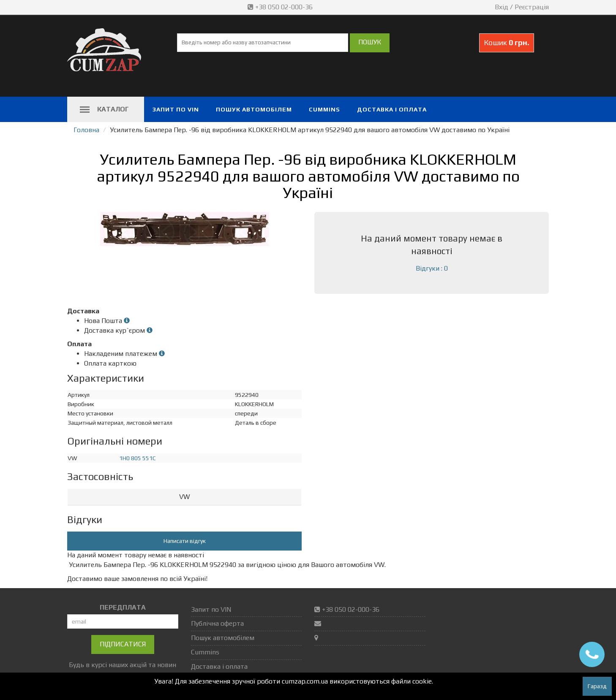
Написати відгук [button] (185, 541)
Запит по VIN (176, 109)
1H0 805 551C (138, 458)
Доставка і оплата (392, 109)
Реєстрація (532, 7)
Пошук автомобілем (254, 109)
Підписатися (123, 644)
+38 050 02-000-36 (281, 7)
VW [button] (184, 497)
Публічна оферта (217, 623)
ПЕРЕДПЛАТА (123, 607)
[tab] (184, 497)
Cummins (324, 109)
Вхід (502, 7)
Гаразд (597, 686)
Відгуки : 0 (432, 268)
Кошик (507, 42)
